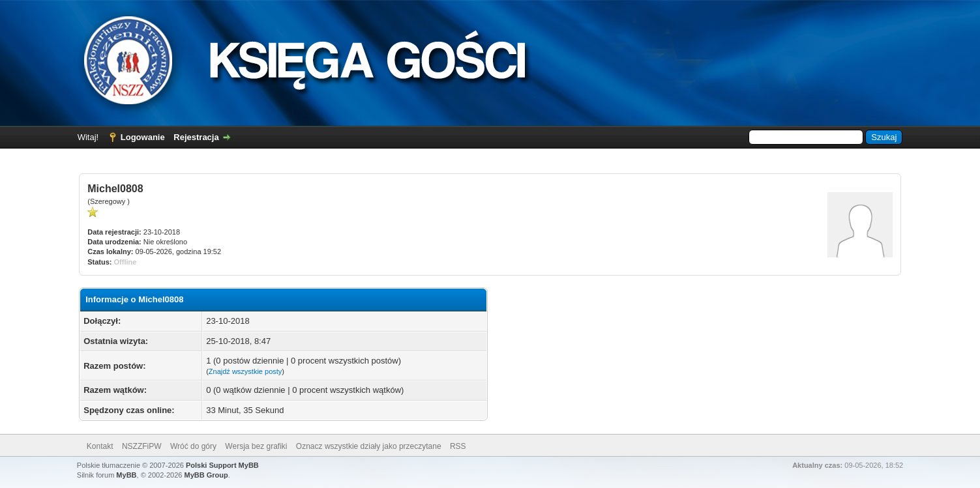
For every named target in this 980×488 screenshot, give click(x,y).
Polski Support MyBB (222, 465)
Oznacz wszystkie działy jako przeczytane (369, 446)
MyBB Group (206, 475)
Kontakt (100, 446)
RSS (458, 446)
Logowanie (143, 137)
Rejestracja (196, 137)
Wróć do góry (193, 446)
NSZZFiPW (142, 446)
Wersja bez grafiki (256, 446)
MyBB (126, 475)
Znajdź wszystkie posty (245, 371)
